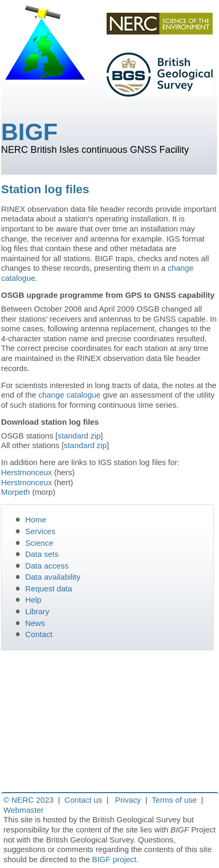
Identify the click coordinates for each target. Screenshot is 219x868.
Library (37, 612)
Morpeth (16, 492)
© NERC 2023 (29, 800)
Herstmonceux (27, 472)
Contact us (83, 800)
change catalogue (69, 395)
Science (40, 543)
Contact (39, 634)
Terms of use (174, 800)
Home (36, 520)
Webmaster (24, 810)
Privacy (128, 800)
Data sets (42, 554)
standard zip (79, 436)
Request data (49, 589)
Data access (47, 566)
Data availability (53, 577)
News (35, 623)
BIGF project (115, 860)
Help (34, 600)
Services (41, 531)
